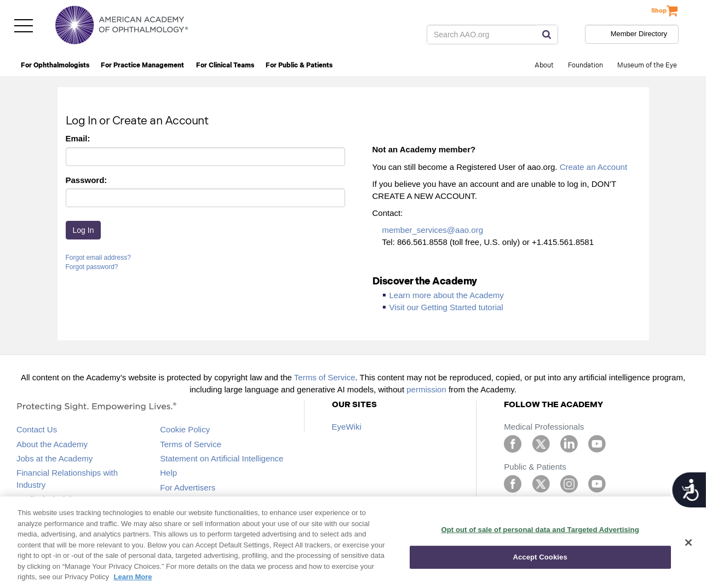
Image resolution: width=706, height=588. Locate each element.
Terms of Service (325, 377)
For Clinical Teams (225, 65)
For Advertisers (188, 487)
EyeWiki (347, 427)
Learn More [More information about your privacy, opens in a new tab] (133, 577)
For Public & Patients (299, 65)
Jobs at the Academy (54, 458)
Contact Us (37, 429)
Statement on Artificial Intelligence (222, 458)
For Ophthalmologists (55, 65)
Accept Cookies (540, 557)
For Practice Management (142, 65)
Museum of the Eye (647, 65)
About (544, 65)
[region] (353, 542)
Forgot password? (92, 267)
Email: (78, 138)
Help (168, 473)
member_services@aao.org (433, 230)
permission (426, 389)
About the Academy (52, 444)
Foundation (586, 65)
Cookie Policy (185, 429)
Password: (87, 180)
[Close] (688, 543)
